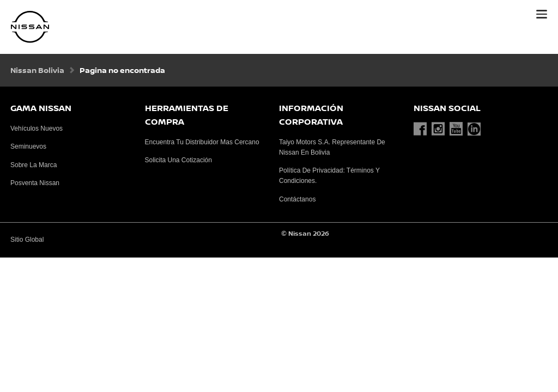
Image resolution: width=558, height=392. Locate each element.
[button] (542, 14)
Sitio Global (27, 240)
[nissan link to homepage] (30, 27)
